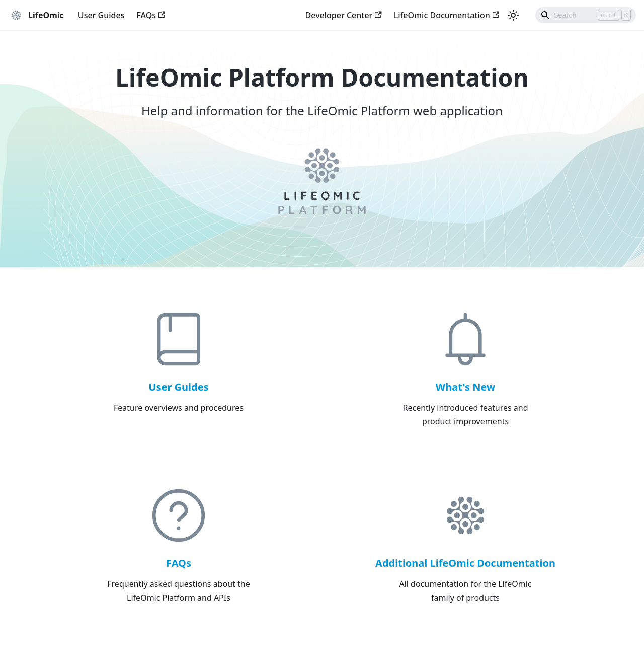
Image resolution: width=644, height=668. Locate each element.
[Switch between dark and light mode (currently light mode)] (513, 15)
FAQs (151, 15)
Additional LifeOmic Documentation (465, 563)
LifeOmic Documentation (447, 15)
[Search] (586, 15)
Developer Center (344, 15)
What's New (465, 387)
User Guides (101, 15)
